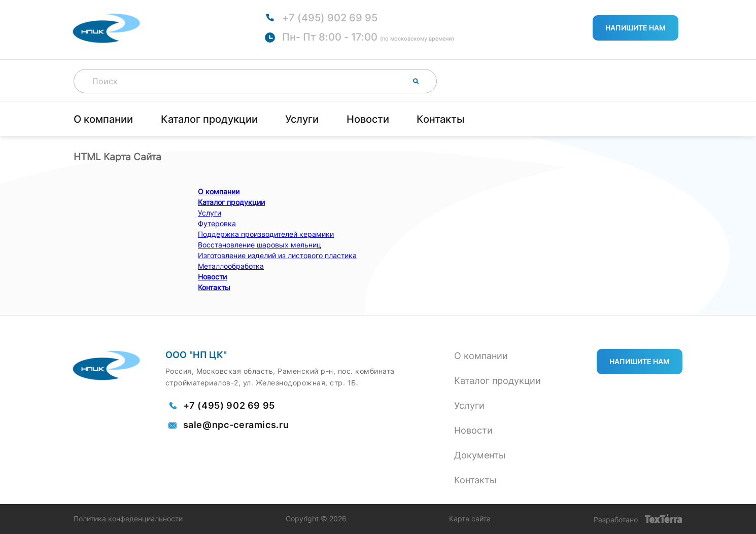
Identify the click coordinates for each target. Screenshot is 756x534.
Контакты (440, 119)
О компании (103, 119)
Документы (480, 455)
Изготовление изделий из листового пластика (277, 255)
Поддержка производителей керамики (266, 234)
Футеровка (217, 223)
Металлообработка (231, 266)
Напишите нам (635, 28)
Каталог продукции (209, 119)
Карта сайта (470, 519)
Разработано (638, 519)
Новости (368, 119)
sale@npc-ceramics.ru (236, 425)
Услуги (302, 119)
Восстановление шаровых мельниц (260, 245)
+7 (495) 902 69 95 (330, 18)
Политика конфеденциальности (128, 519)
